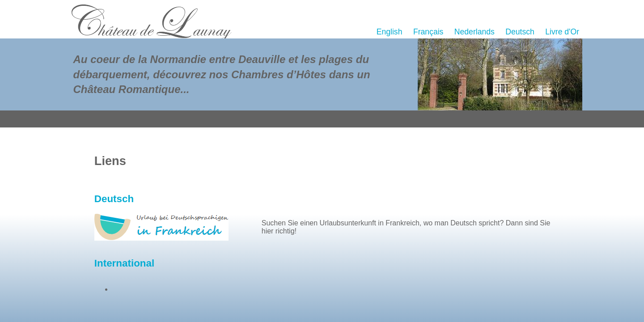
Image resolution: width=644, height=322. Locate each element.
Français (428, 32)
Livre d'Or (562, 32)
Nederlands (475, 32)
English (390, 32)
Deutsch (520, 32)
